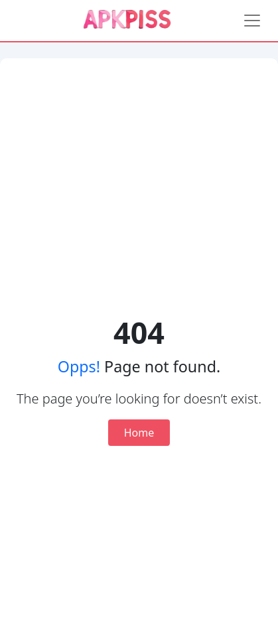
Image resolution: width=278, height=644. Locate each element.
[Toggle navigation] (252, 21)
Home (139, 433)
